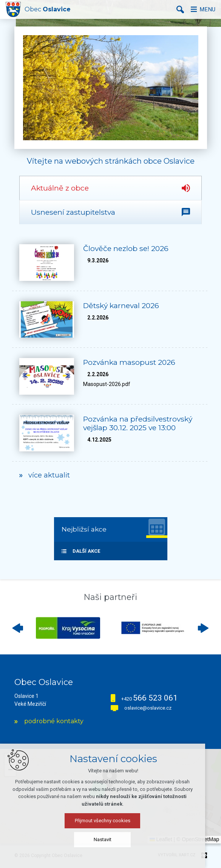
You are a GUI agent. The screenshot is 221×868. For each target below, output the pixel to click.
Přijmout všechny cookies (110, 823)
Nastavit (110, 842)
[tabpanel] (110, 361)
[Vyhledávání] (178, 9)
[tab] (110, 188)
